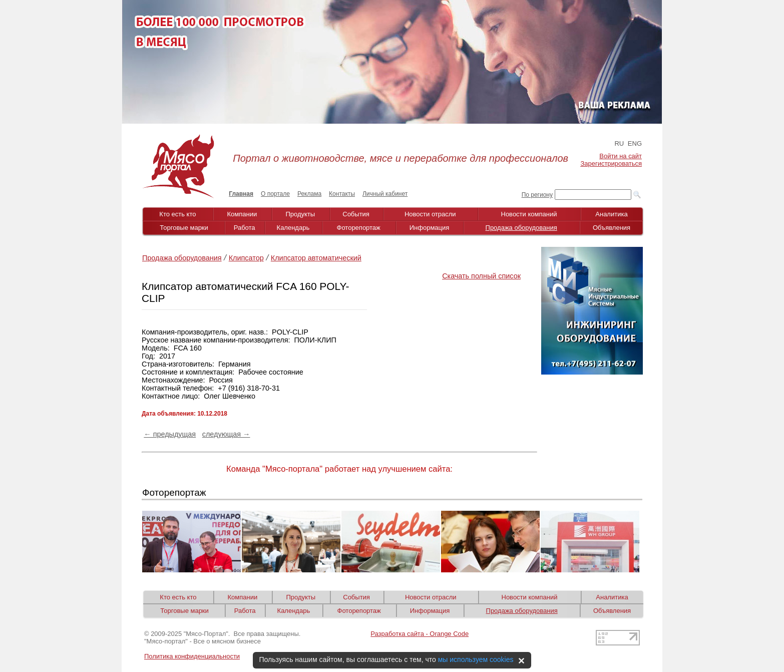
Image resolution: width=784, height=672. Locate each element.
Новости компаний (529, 214)
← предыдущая (170, 434)
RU (619, 143)
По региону (537, 195)
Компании (242, 214)
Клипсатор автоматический (316, 258)
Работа (245, 228)
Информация (430, 228)
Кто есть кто (177, 214)
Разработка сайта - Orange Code (420, 634)
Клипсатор (246, 258)
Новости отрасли (430, 214)
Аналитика (611, 214)
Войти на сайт (621, 156)
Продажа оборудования (521, 228)
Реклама (309, 194)
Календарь (293, 228)
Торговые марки (184, 228)
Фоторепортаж (359, 228)
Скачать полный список (481, 276)
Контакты (342, 194)
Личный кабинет (385, 194)
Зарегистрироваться (611, 163)
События (356, 214)
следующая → (226, 434)
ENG (635, 143)
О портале (275, 194)
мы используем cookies (476, 659)
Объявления (612, 228)
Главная (241, 194)
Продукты (300, 214)
